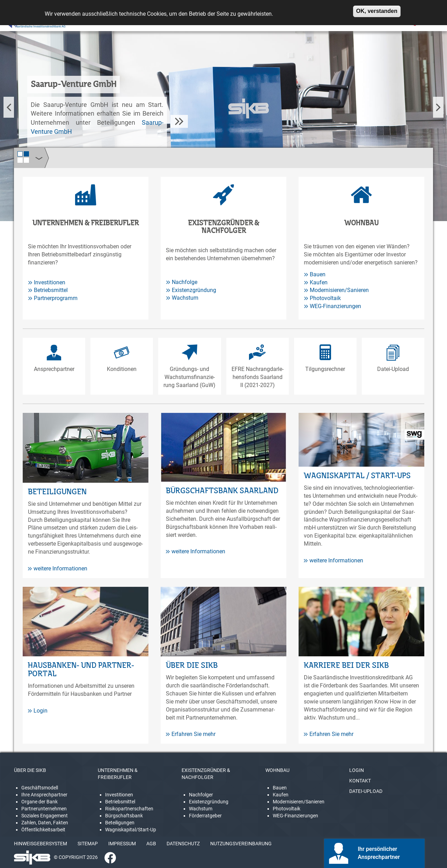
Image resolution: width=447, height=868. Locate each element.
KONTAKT (360, 781)
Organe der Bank (39, 802)
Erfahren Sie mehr (191, 734)
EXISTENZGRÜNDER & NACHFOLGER (206, 774)
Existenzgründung (194, 290)
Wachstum (185, 298)
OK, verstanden (377, 9)
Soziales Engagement (45, 816)
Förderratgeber (205, 816)
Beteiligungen (120, 823)
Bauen (318, 274)
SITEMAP (88, 844)
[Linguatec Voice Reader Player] (27, 23)
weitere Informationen (58, 568)
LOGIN (357, 770)
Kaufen (319, 282)
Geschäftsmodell (40, 788)
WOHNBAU (277, 770)
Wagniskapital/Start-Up (131, 830)
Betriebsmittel (51, 290)
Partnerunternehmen (44, 809)
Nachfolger (201, 795)
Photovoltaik (325, 298)
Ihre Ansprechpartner (44, 795)
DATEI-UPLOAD (366, 791)
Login (38, 711)
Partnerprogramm (56, 298)
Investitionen (50, 282)
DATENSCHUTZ (183, 844)
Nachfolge (185, 282)
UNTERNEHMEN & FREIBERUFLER (118, 774)
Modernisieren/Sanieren (339, 290)
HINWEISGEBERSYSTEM (41, 844)
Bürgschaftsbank (124, 816)
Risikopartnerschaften (129, 809)
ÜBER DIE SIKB (30, 770)
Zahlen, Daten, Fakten (45, 823)
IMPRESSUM (122, 844)
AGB (151, 844)
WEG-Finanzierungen (335, 306)
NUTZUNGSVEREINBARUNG (241, 844)
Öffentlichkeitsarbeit (43, 830)
